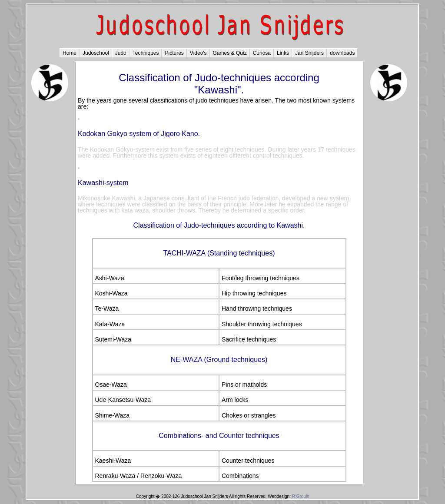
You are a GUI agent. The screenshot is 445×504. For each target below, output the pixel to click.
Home (70, 53)
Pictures (174, 53)
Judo (121, 53)
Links (283, 53)
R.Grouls (301, 496)
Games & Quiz (230, 53)
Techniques (146, 53)
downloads (342, 53)
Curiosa (262, 53)
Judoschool (96, 53)
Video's (198, 53)
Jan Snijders (309, 53)
